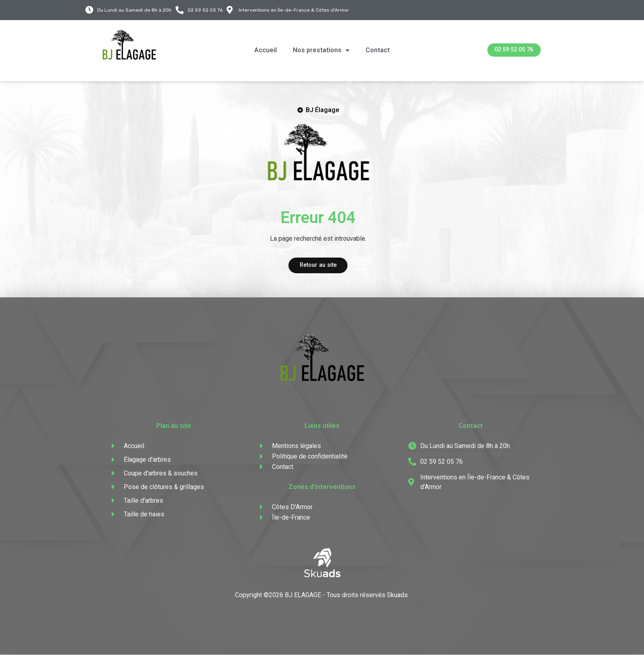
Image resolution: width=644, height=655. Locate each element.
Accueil (266, 50)
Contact (378, 50)
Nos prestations (321, 50)
